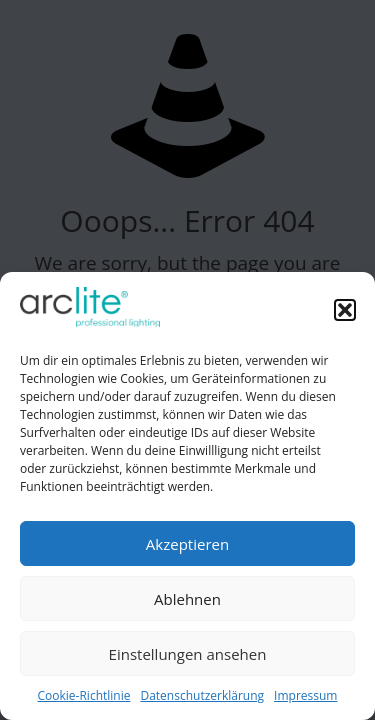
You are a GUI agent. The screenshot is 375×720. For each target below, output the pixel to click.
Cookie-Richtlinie (84, 695)
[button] (345, 310)
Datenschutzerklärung (202, 695)
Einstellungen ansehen (188, 654)
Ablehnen (187, 599)
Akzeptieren (187, 544)
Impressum (305, 695)
